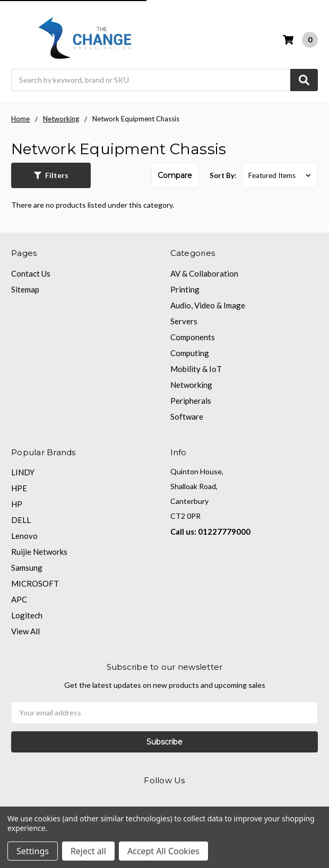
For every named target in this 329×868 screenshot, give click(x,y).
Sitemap (25, 289)
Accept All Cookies (163, 851)
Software (187, 417)
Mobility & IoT (196, 369)
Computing (190, 353)
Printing (185, 289)
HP (17, 504)
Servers (184, 321)
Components (193, 337)
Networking (191, 385)
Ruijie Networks (39, 552)
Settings (33, 851)
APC (19, 599)
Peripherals (191, 401)
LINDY (23, 472)
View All (25, 631)
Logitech (27, 615)
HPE (19, 488)
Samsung (27, 568)
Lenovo (24, 536)
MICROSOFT (35, 583)
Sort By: (223, 175)
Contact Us (31, 273)
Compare (175, 175)
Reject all (88, 851)
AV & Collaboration (204, 273)
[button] (51, 175)
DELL (21, 520)
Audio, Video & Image (208, 305)
